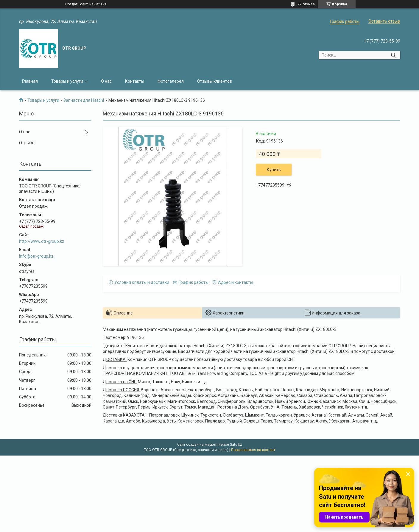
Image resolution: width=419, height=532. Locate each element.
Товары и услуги (67, 81)
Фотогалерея (171, 81)
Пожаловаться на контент (253, 450)
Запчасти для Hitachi (84, 100)
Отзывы (27, 143)
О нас (106, 81)
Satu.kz (236, 445)
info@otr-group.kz (36, 256)
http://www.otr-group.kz (42, 241)
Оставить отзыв (384, 21)
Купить (274, 170)
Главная (30, 81)
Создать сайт (77, 4)
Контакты (135, 81)
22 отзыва (306, 4)
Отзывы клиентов (215, 81)
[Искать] (394, 55)
